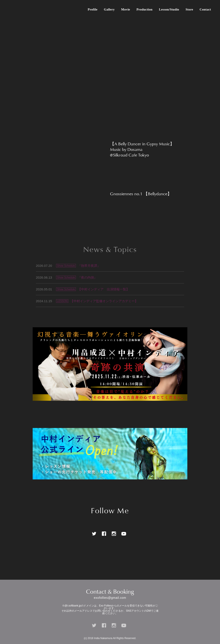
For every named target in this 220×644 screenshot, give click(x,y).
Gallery (109, 9)
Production (144, 9)
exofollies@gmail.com (110, 598)
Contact (205, 9)
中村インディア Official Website (15, 9)
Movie (126, 9)
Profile (92, 9)
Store (189, 9)
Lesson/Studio (169, 9)
